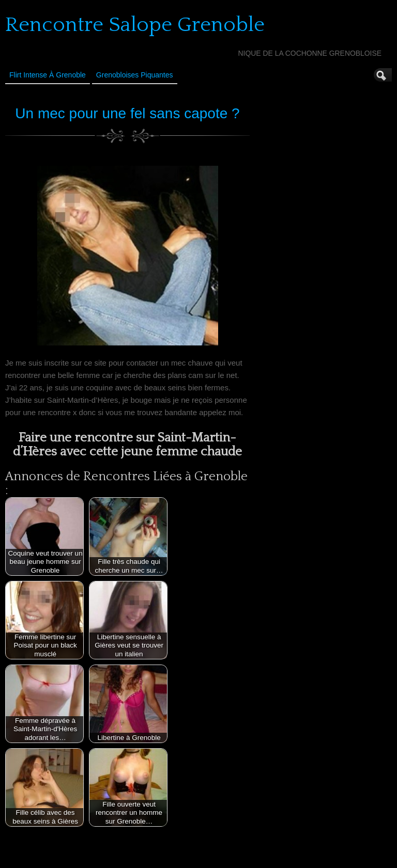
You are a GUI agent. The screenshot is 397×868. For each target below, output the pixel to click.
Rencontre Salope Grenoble (135, 25)
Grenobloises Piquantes (135, 75)
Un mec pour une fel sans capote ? (127, 113)
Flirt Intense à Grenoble (48, 75)
